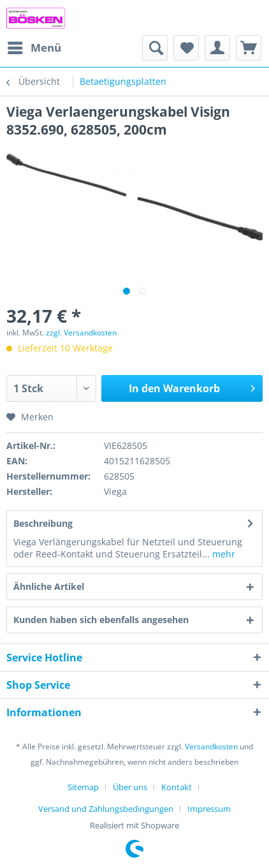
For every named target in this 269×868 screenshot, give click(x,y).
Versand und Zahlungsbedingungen (106, 809)
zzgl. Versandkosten (81, 333)
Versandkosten (211, 747)
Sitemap (83, 787)
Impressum (209, 809)
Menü (34, 46)
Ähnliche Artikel (49, 586)
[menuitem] (34, 48)
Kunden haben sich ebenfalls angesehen (101, 620)
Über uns (130, 787)
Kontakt (177, 787)
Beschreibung (43, 523)
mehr (222, 554)
